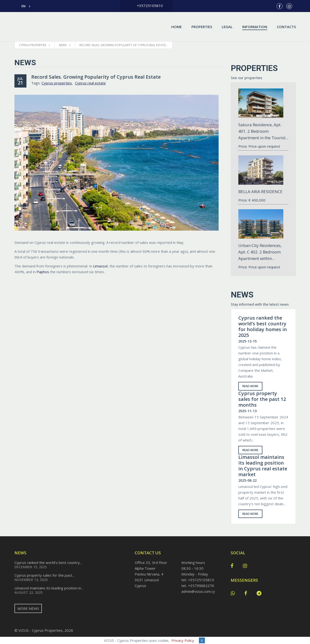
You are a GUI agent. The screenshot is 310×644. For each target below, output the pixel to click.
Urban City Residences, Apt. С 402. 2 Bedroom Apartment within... (260, 252)
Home (177, 27)
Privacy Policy (183, 640)
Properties (202, 27)
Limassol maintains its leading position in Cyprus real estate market (263, 466)
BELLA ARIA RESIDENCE (260, 192)
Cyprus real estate (90, 83)
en (20, 6)
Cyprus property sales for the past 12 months (262, 399)
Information (255, 27)
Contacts (286, 27)
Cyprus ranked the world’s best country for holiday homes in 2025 (263, 327)
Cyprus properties (57, 83)
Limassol (100, 266)
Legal (227, 27)
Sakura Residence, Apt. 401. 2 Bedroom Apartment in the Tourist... (263, 131)
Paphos (43, 272)
